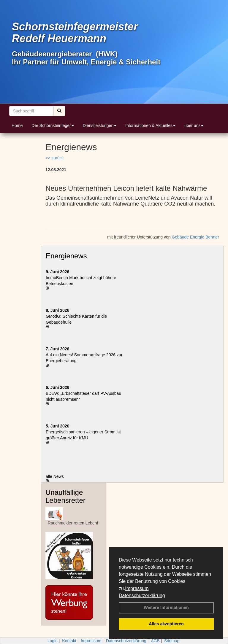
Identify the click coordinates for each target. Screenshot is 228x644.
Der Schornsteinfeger (53, 125)
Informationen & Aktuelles (150, 125)
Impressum (137, 588)
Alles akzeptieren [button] (166, 624)
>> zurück (54, 158)
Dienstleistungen (100, 125)
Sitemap (172, 641)
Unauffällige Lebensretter (65, 496)
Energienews (66, 256)
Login (53, 641)
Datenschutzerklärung (142, 595)
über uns (194, 125)
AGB (155, 641)
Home (17, 125)
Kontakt (69, 641)
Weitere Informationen (166, 608)
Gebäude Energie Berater (195, 237)
